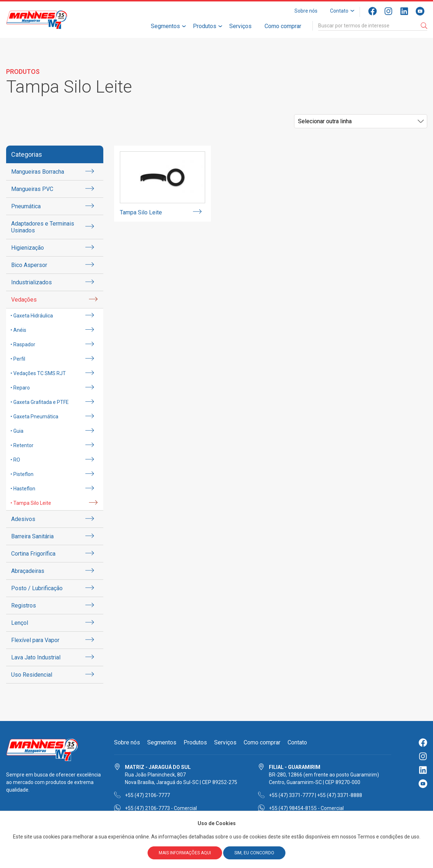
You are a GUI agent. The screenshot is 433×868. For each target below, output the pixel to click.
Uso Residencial (32, 675)
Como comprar (283, 26)
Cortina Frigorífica (33, 554)
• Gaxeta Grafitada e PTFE (40, 402)
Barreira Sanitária (32, 536)
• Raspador (23, 344)
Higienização (28, 248)
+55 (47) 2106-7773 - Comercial (161, 808)
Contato (339, 11)
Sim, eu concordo (254, 853)
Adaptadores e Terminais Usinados (43, 227)
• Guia (17, 431)
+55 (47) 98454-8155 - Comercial (306, 808)
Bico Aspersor (29, 265)
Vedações (24, 300)
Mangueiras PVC (32, 189)
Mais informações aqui (185, 853)
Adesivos (23, 519)
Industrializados (31, 282)
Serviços (240, 26)
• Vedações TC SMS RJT (38, 373)
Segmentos (165, 26)
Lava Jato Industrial (36, 657)
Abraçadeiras (28, 571)
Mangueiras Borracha (38, 172)
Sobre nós (306, 11)
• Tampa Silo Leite (31, 503)
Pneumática (26, 206)
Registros (24, 606)
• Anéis (18, 330)
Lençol (20, 623)
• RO (15, 460)
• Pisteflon (22, 474)
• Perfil (18, 359)
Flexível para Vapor (35, 640)
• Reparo (20, 388)
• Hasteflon (23, 489)
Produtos (205, 26)
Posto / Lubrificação (37, 588)
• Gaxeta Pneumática (34, 417)
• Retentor (22, 445)
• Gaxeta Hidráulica (32, 316)
